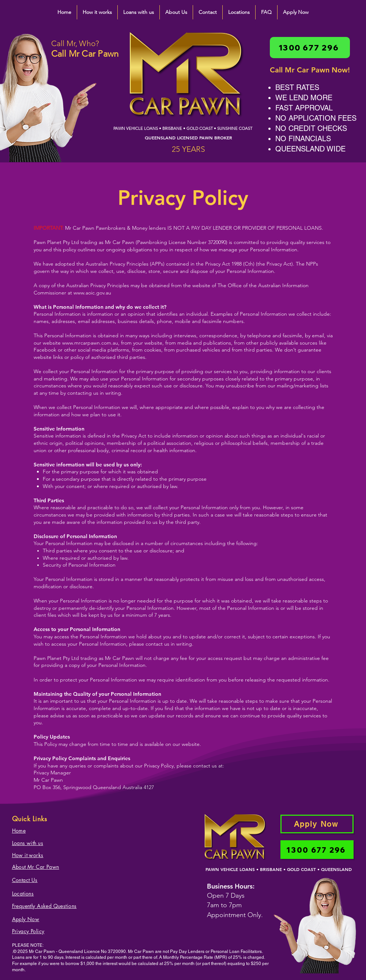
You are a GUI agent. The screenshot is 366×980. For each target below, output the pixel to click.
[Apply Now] (317, 824)
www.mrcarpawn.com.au (90, 343)
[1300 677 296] (310, 48)
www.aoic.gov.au (92, 293)
